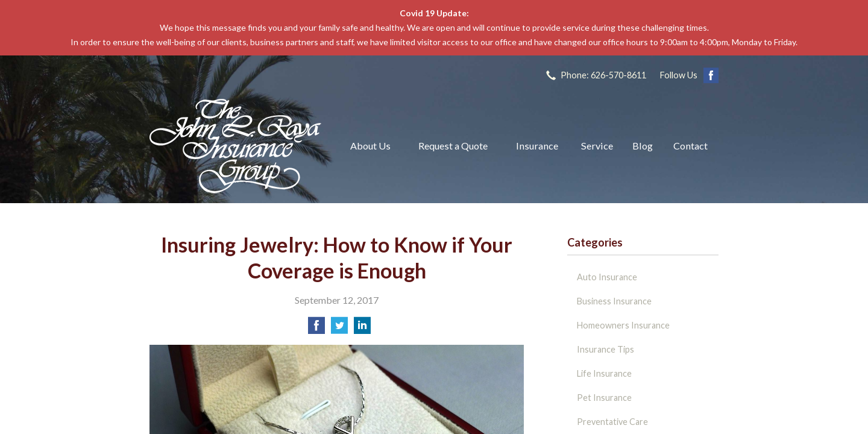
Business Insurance (614, 301)
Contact (690, 146)
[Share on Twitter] (339, 329)
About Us (370, 146)
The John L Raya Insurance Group (235, 146)
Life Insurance (604, 373)
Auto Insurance (607, 277)
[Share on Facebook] (316, 329)
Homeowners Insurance (623, 325)
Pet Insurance (604, 398)
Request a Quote (453, 146)
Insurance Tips (605, 349)
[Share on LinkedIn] (362, 329)
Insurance (537, 146)
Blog (643, 146)
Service (597, 146)
